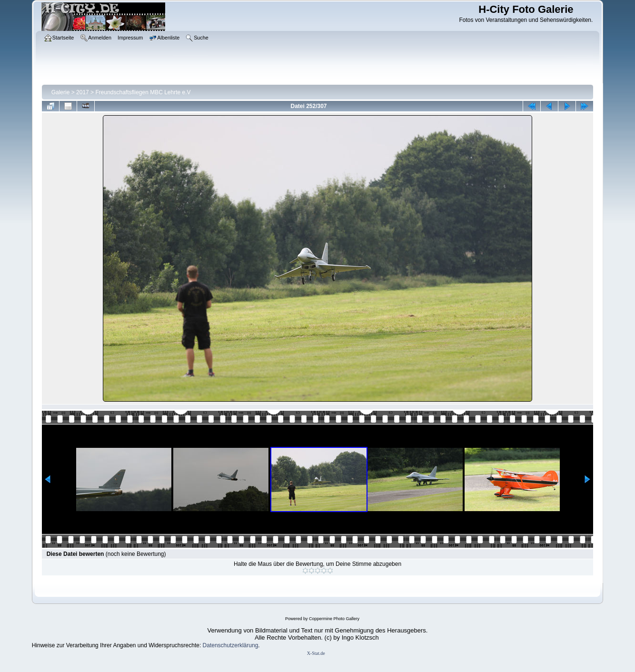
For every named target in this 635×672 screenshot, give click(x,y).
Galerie (61, 92)
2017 (83, 92)
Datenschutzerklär (226, 645)
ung (253, 645)
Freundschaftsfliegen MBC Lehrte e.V (143, 92)
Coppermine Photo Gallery (334, 619)
